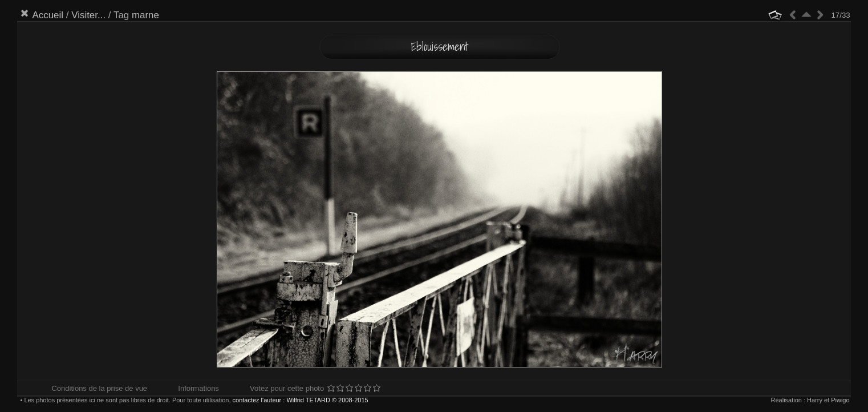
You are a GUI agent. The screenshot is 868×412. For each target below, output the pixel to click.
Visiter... (88, 15)
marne (145, 15)
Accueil (48, 15)
